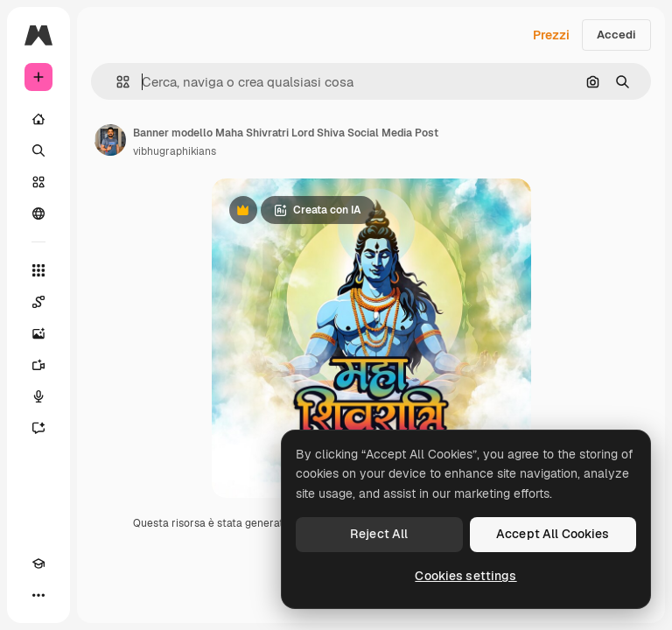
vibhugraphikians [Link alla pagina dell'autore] (175, 151)
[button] (116, 82)
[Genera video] (38, 365)
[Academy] (38, 563)
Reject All (379, 534)
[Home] (38, 119)
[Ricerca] (38, 150)
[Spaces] (38, 302)
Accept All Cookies (553, 534)
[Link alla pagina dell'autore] (110, 140)
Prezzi (551, 35)
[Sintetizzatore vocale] (38, 396)
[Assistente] (38, 428)
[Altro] (38, 595)
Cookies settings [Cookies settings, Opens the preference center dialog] (465, 576)
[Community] (38, 213)
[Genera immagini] (38, 333)
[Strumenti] (38, 270)
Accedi (616, 35)
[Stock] (38, 182)
